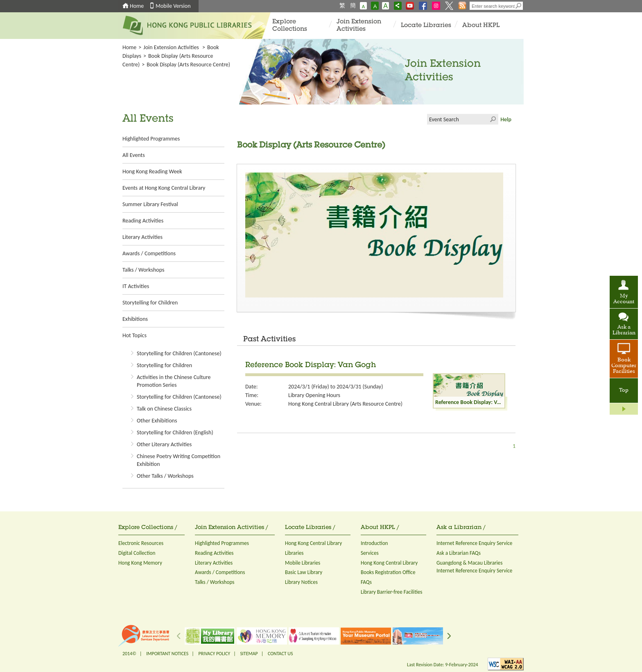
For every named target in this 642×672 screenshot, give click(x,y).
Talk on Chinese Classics (164, 409)
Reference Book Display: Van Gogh (311, 366)
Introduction (374, 543)
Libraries (294, 553)
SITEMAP (249, 654)
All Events (134, 155)
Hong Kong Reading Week (152, 171)
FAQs (366, 582)
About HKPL (481, 26)
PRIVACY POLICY (215, 654)
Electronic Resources (141, 543)
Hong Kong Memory (140, 563)
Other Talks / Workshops (165, 476)
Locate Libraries (426, 26)
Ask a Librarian (624, 330)
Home (137, 6)
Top (624, 390)
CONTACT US (280, 654)
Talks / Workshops (143, 270)
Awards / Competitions (149, 253)
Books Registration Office (388, 572)
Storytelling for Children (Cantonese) (179, 353)
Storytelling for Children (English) (175, 432)
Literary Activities (142, 237)
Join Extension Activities (359, 26)
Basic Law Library (304, 572)
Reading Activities (143, 221)
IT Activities (136, 286)
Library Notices (301, 582)
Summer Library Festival (150, 204)
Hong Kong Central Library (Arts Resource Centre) (345, 404)
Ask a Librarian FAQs (459, 553)
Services (370, 553)
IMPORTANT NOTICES (167, 654)
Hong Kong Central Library (313, 543)
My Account (624, 299)
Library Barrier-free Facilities (391, 592)
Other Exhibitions (157, 421)
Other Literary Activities (164, 444)
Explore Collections (290, 26)
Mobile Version (173, 6)
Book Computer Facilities (624, 366)
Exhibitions (135, 319)
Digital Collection (137, 553)
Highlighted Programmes (151, 139)
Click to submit (493, 119)
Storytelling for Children (150, 303)
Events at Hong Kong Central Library (164, 188)
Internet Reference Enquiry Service (474, 543)
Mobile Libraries (303, 563)
